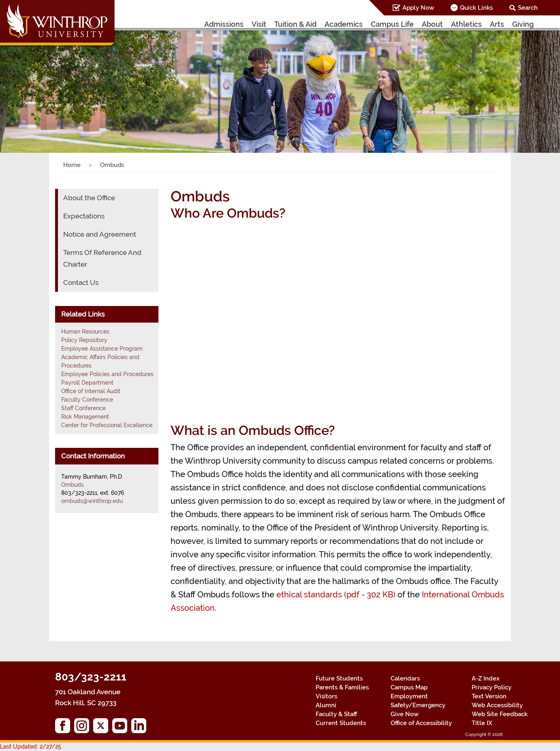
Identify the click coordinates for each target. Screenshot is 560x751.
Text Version (489, 696)
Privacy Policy (492, 687)
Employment (409, 696)
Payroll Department (87, 383)
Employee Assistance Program (102, 349)
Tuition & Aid (295, 24)
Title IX (482, 723)
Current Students (341, 723)
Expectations (84, 216)
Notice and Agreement (100, 234)
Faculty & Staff (336, 714)
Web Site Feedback (500, 714)
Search (528, 8)
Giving (523, 24)
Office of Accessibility (421, 723)
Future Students (339, 678)
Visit (259, 24)
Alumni (326, 705)
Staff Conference (83, 408)
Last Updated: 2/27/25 (31, 747)
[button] (42, 84)
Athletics (466, 24)
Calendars (405, 678)
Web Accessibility (497, 705)
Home (72, 165)
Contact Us (81, 282)
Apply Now (418, 8)
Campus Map (409, 687)
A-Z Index (486, 678)
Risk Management (85, 417)
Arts (497, 24)
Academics (344, 24)
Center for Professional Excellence (107, 425)
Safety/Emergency (418, 705)
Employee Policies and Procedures (107, 374)
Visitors (326, 696)
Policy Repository (84, 340)
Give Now (405, 714)
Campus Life (392, 24)
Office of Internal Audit (91, 391)
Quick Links (476, 8)
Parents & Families (342, 687)
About (432, 24)
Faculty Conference (87, 400)
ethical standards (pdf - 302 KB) (336, 595)
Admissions (224, 24)
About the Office (89, 198)
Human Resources (85, 332)
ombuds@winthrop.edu (92, 501)
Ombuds (73, 485)
